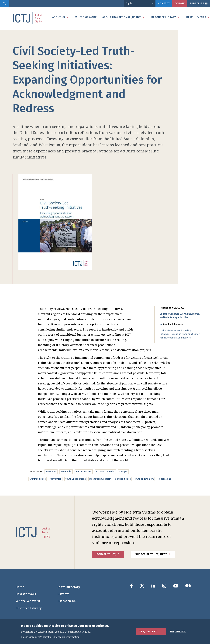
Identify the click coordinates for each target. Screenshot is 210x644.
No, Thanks (178, 632)
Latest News (67, 601)
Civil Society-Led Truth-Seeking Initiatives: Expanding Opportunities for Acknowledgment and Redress (180, 334)
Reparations (164, 479)
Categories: (36, 472)
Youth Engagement (75, 479)
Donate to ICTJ (106, 554)
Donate (180, 3)
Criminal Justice (38, 479)
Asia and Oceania (105, 472)
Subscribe (197, 3)
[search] (4, 4)
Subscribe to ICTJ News (151, 554)
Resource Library (29, 608)
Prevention (56, 479)
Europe (123, 472)
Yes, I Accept (148, 632)
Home (20, 587)
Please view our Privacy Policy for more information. (51, 637)
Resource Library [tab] (164, 17)
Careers (63, 594)
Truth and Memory (144, 479)
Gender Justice (123, 479)
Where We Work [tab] (86, 17)
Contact (164, 3)
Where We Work (28, 601)
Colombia (66, 472)
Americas (51, 472)
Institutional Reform (100, 479)
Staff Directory (69, 587)
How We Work (26, 594)
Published (166, 308)
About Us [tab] (59, 17)
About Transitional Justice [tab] (122, 17)
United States (84, 472)
